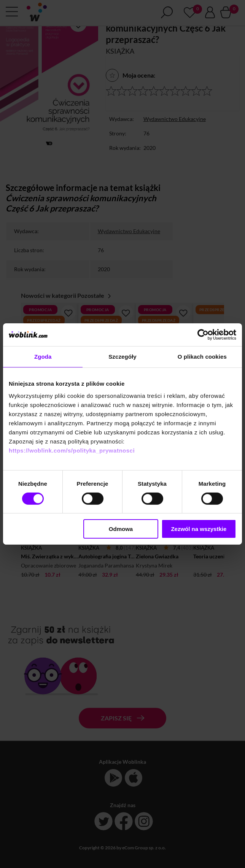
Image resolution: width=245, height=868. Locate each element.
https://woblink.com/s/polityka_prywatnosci (72, 450)
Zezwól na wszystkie (199, 529)
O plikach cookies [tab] (202, 357)
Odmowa (121, 529)
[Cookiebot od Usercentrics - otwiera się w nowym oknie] (203, 335)
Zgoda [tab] (43, 357)
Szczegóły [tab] (122, 357)
